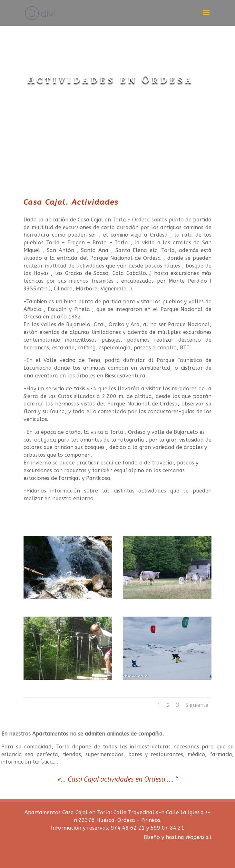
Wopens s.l (198, 837)
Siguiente (197, 705)
